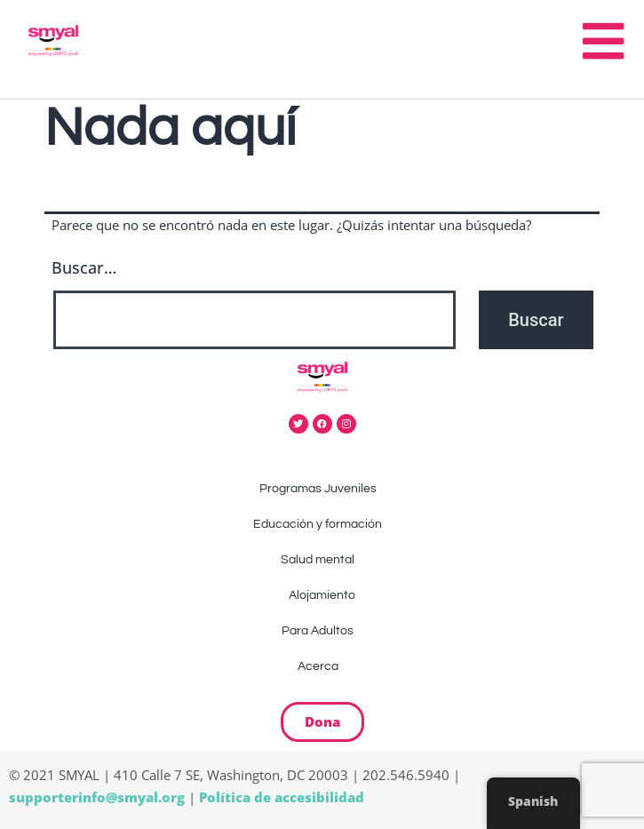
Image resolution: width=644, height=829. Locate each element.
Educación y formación (322, 524)
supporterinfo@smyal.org (97, 797)
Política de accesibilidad (282, 797)
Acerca (322, 666)
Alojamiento (322, 595)
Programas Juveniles (322, 489)
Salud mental (322, 560)
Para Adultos (322, 631)
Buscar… (84, 267)
